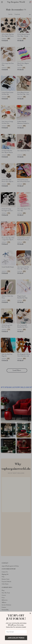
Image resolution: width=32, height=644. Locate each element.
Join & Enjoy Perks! (16, 638)
